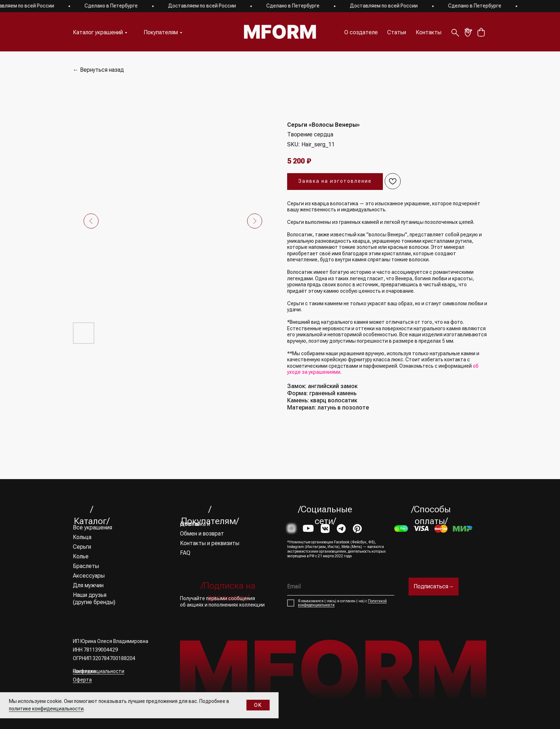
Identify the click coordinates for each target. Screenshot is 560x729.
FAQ (185, 553)
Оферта (82, 680)
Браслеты (86, 566)
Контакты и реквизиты (210, 543)
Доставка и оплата (195, 524)
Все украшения (92, 527)
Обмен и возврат (202, 534)
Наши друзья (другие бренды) (94, 599)
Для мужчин (88, 585)
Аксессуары (89, 576)
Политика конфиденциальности (99, 671)
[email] (341, 587)
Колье (81, 556)
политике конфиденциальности (46, 709)
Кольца (82, 537)
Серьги (82, 547)
